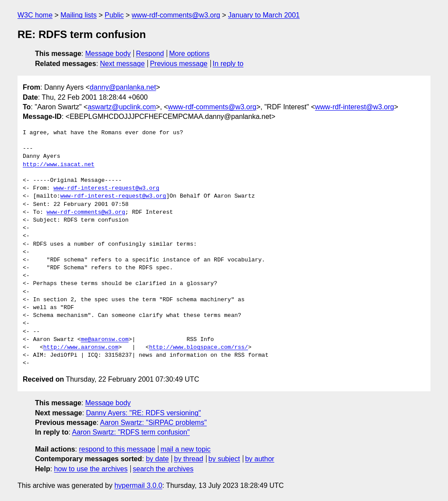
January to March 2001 (264, 15)
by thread (189, 459)
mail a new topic (186, 449)
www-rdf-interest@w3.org (355, 107)
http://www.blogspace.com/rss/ (199, 348)
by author (260, 459)
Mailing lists (79, 15)
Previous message (179, 64)
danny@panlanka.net (123, 87)
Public (114, 15)
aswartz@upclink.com (122, 107)
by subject (224, 459)
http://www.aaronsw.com (81, 348)
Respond (150, 54)
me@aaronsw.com (105, 340)
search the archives (163, 469)
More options (190, 54)
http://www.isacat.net (59, 165)
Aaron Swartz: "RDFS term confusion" (131, 432)
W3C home (35, 15)
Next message (122, 64)
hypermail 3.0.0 (138, 485)
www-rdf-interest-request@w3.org (106, 188)
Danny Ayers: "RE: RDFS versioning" (144, 413)
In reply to (228, 64)
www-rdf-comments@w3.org (176, 15)
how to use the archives (91, 469)
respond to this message (117, 449)
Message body (108, 54)
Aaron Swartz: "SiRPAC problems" (154, 423)
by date (157, 459)
